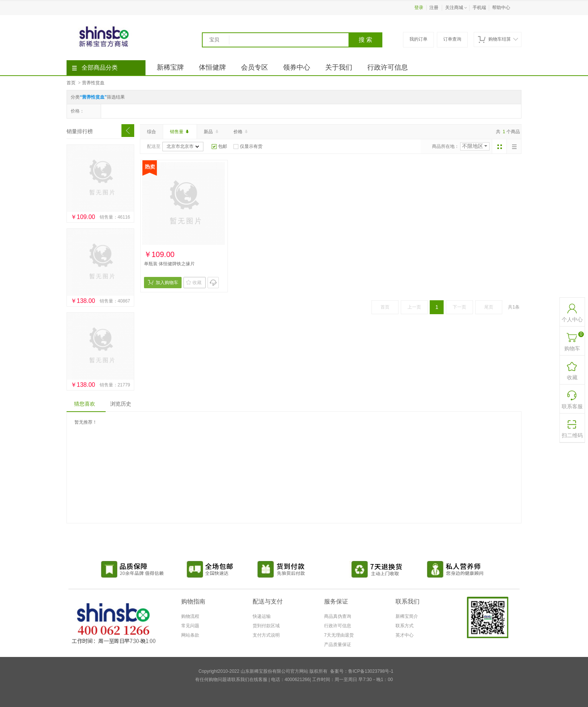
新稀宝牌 (170, 67)
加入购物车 (163, 282)
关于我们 (339, 67)
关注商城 (457, 8)
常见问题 (190, 626)
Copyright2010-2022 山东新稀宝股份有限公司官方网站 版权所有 (263, 671)
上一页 (414, 307)
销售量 (180, 132)
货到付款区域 (266, 626)
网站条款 (190, 635)
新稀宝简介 (407, 616)
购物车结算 (498, 39)
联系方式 (405, 626)
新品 (212, 132)
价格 (241, 132)
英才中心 (405, 635)
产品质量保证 (338, 645)
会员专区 (255, 67)
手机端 (479, 8)
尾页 (489, 307)
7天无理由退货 (339, 635)
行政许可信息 (388, 67)
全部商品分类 (95, 68)
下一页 (459, 307)
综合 (152, 132)
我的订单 (418, 39)
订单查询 (452, 39)
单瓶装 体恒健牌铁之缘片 (169, 264)
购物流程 (190, 616)
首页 (71, 83)
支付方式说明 (266, 635)
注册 (434, 8)
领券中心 (297, 67)
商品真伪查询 (338, 616)
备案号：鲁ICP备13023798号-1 (362, 671)
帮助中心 (501, 8)
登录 (419, 8)
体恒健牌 (212, 67)
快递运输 (262, 616)
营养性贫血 (93, 83)
